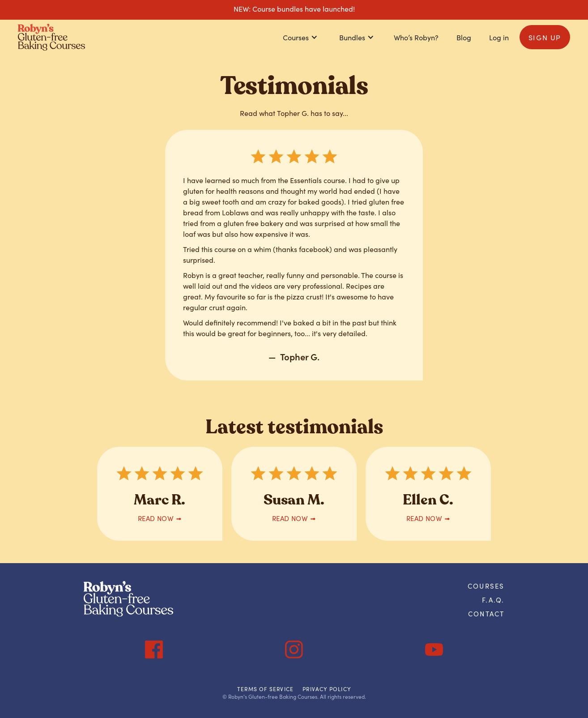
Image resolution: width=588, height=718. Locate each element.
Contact (486, 613)
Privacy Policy (327, 689)
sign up (545, 37)
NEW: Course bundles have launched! (294, 9)
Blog (464, 37)
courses (486, 586)
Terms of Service (265, 689)
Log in (499, 37)
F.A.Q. (493, 600)
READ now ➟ (160, 518)
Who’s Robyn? (416, 37)
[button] (300, 37)
